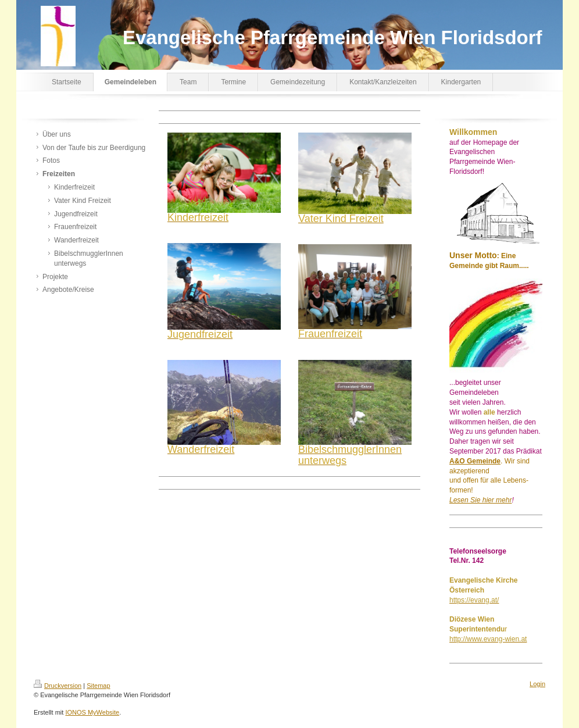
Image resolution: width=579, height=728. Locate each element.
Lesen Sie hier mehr (480, 500)
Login (537, 684)
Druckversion (58, 686)
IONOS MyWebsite (92, 712)
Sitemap (98, 686)
